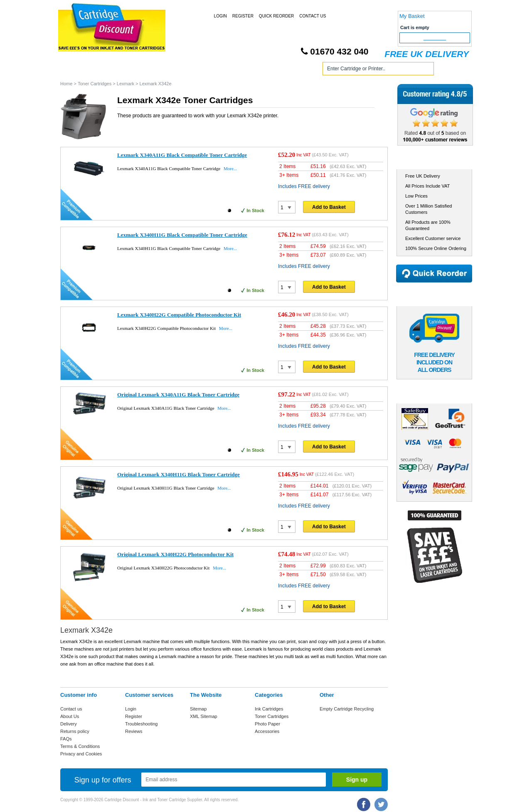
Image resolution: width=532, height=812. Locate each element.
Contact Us (313, 16)
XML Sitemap (204, 716)
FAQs (66, 739)
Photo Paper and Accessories (267, 70)
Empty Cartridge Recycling (347, 709)
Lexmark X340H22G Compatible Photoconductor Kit (179, 315)
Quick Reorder (276, 16)
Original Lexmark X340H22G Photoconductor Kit (175, 554)
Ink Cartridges (124, 70)
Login (220, 16)
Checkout (435, 38)
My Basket (412, 16)
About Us (70, 716)
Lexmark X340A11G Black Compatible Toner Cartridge (182, 155)
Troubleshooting (141, 724)
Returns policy (75, 731)
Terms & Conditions (80, 746)
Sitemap (198, 709)
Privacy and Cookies (81, 754)
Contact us (71, 709)
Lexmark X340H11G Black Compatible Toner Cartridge (182, 235)
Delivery (69, 724)
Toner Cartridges (186, 70)
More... (230, 168)
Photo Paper (267, 724)
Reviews (134, 731)
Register (243, 16)
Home (76, 70)
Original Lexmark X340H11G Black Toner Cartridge (179, 474)
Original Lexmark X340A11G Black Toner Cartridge (178, 395)
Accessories (267, 731)
